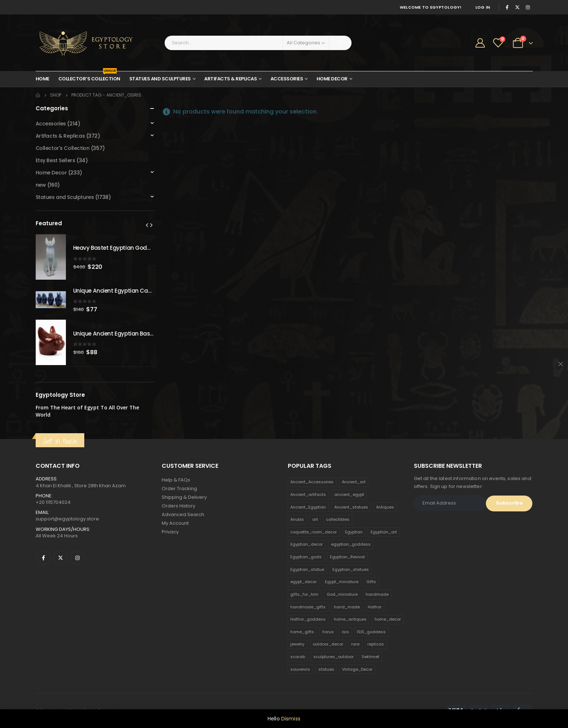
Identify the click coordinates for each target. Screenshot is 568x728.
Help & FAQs (176, 480)
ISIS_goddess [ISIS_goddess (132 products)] (371, 632)
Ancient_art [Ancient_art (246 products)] (354, 482)
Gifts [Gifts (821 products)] (371, 582)
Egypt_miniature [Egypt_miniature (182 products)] (342, 582)
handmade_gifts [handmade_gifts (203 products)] (308, 607)
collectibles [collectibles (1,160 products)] (338, 519)
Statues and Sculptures (160, 79)
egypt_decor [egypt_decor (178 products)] (303, 582)
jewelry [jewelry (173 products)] (297, 644)
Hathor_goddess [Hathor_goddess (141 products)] (308, 619)
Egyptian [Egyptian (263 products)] (354, 532)
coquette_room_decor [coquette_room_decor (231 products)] (314, 532)
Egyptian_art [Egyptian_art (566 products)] (384, 532)
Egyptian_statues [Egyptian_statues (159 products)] (351, 569)
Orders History (178, 506)
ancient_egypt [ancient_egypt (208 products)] (349, 494)
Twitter (61, 558)
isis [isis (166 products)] (345, 632)
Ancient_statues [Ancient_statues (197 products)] (351, 507)
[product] (51, 257)
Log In (483, 7)
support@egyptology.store (67, 519)
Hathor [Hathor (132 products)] (375, 607)
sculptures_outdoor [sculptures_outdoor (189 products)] (334, 657)
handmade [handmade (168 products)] (377, 594)
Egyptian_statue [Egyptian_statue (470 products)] (307, 569)
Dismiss (291, 719)
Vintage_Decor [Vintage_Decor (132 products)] (357, 669)
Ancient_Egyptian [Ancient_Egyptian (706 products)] (308, 507)
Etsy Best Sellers (55, 160)
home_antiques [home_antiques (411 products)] (350, 619)
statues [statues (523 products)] (326, 669)
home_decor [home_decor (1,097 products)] (388, 619)
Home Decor (332, 79)
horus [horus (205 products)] (328, 632)
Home (43, 79)
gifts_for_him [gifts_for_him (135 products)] (304, 594)
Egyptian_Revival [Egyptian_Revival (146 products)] (347, 557)
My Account (175, 523)
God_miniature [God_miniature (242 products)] (342, 594)
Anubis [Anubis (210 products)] (297, 519)
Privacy (170, 532)
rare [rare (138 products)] (355, 644)
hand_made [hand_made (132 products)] (347, 607)
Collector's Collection (63, 148)
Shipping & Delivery (184, 497)
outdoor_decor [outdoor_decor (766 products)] (328, 644)
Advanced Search (183, 514)
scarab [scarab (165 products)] (298, 657)
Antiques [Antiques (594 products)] (385, 507)
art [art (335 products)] (315, 519)
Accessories (287, 79)
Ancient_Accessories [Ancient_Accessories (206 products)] (312, 482)
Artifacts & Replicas (231, 79)
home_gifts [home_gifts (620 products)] (302, 632)
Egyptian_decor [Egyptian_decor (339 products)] (307, 544)
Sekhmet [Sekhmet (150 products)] (370, 657)
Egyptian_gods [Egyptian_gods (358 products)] (306, 557)
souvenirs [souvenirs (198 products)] (300, 669)
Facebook (44, 558)
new (41, 185)
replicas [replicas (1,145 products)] (376, 644)
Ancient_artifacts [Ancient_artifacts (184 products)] (308, 494)
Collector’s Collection (89, 77)
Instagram (77, 558)
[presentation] (147, 225)
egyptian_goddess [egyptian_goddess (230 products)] (351, 544)
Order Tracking (179, 489)
